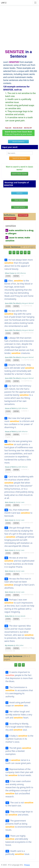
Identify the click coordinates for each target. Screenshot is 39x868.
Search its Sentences (19, 158)
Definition (19, 193)
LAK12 (4, 3)
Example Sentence (19, 207)
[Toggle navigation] (35, 3)
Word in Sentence (18, 142)
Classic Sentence (19, 200)
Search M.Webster (10, 218)
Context (8, 276)
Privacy (27, 865)
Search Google (23, 215)
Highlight (16, 276)
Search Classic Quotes (19, 174)
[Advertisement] (19, 26)
